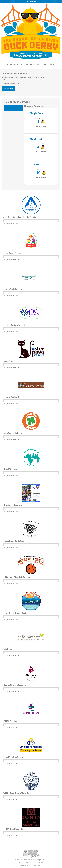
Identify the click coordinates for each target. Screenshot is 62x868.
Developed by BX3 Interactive (31, 865)
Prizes (33, 65)
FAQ (39, 65)
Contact (52, 65)
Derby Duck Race (25, 860)
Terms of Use (39, 862)
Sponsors (25, 65)
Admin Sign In (31, 1)
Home (10, 65)
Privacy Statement (25, 862)
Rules (44, 65)
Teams (16, 65)
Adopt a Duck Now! (13, 108)
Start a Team (9, 89)
